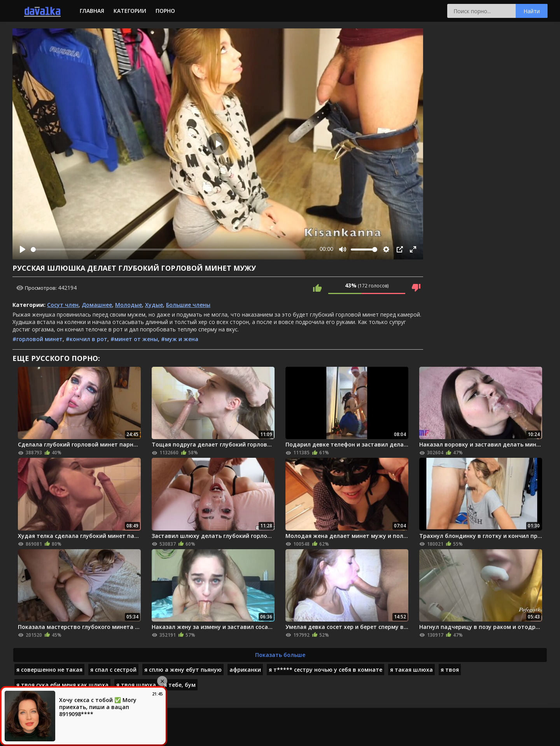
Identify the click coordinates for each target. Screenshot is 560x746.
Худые (154, 305)
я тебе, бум (180, 685)
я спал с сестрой (113, 670)
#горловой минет (38, 339)
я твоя (450, 670)
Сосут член (63, 305)
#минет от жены (134, 339)
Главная (92, 11)
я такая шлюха (411, 670)
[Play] (23, 249)
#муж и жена (180, 339)
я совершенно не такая (49, 670)
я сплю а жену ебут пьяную (183, 670)
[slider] (174, 250)
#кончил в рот (87, 339)
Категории (130, 11)
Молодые (129, 305)
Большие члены (188, 305)
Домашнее (97, 305)
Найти (532, 11)
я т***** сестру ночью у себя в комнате (325, 670)
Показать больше (280, 655)
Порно (165, 11)
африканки (245, 670)
